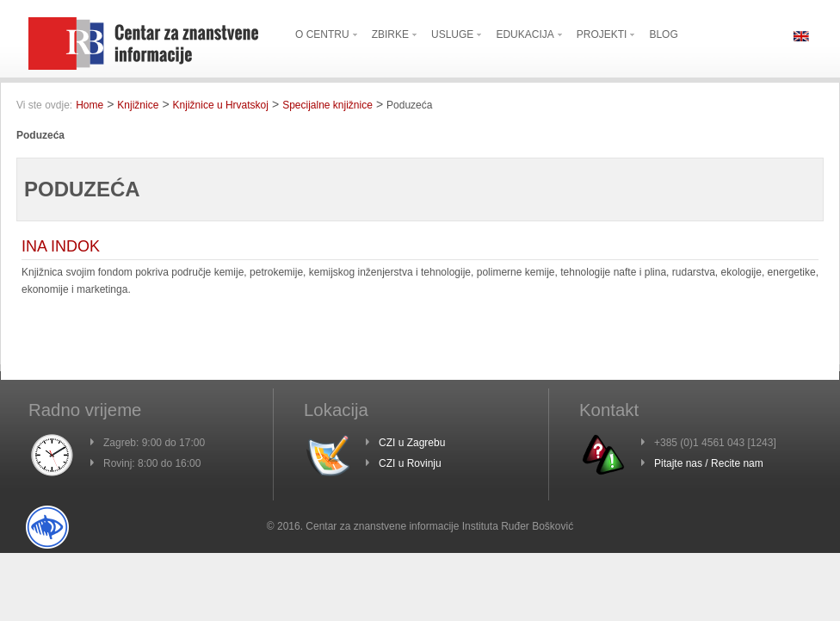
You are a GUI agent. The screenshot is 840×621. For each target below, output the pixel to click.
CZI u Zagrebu (412, 443)
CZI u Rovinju (410, 463)
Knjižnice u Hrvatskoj (221, 105)
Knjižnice (138, 105)
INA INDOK (61, 246)
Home (90, 105)
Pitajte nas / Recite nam (709, 463)
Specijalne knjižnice (327, 105)
